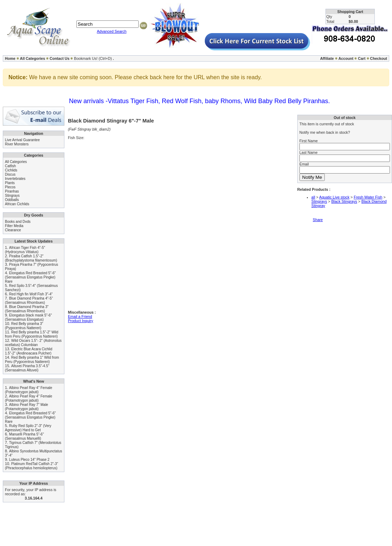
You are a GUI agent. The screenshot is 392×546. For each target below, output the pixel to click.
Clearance (13, 230)
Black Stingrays (344, 201)
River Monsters (17, 144)
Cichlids (11, 170)
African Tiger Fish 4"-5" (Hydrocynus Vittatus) (25, 250)
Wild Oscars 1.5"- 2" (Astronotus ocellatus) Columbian (33, 343)
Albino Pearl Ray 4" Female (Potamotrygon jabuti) (29, 390)
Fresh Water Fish (368, 197)
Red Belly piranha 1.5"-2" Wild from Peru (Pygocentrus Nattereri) (32, 334)
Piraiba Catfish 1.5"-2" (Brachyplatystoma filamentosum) (31, 258)
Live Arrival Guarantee (22, 140)
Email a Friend (80, 316)
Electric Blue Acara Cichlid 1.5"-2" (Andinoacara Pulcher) (29, 351)
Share (318, 220)
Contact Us (59, 58)
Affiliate (327, 58)
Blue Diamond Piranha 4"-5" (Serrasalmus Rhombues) (29, 300)
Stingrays (12, 196)
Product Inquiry (81, 321)
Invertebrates (15, 179)
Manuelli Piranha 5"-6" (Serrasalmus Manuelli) (24, 436)
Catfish (10, 166)
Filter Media (14, 226)
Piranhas (12, 191)
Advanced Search (112, 31)
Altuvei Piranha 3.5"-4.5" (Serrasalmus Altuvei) (27, 368)
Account (346, 58)
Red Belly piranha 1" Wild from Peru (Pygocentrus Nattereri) (32, 360)
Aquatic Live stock (334, 197)
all (313, 197)
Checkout (378, 58)
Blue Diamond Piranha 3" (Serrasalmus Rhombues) (27, 309)
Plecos (10, 187)
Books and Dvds (18, 222)
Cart (362, 58)
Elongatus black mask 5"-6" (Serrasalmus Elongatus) (28, 317)
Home (10, 58)
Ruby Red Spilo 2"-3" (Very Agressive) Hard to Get (28, 428)
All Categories (33, 58)
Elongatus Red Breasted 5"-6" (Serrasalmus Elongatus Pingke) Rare (30, 277)
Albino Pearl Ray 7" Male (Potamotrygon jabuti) (27, 407)
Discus (10, 174)
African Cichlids (17, 204)
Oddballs (12, 200)
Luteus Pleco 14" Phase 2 (29, 460)
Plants (10, 183)
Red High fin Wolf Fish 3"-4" (31, 294)
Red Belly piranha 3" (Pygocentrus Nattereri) (24, 326)
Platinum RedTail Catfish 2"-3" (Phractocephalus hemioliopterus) (31, 466)
